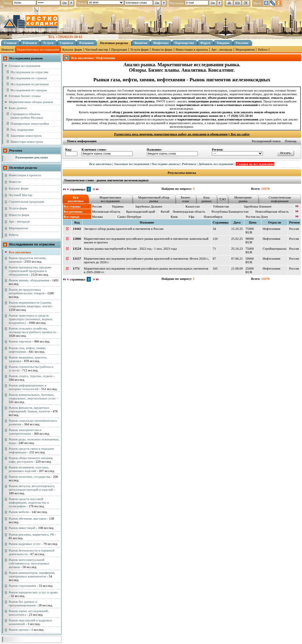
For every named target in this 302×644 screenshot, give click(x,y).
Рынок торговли (20, 341)
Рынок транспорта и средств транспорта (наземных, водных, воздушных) (31, 319)
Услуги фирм (139, 49)
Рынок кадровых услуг (25, 544)
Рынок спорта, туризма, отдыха (31, 376)
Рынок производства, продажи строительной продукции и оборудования (30, 271)
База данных (206, 199)
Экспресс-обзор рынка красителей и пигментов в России (124, 229)
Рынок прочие (19, 630)
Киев (174, 217)
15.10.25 (237, 229)
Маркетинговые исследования (38, 49)
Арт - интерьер (222, 49)
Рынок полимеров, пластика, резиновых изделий (29, 469)
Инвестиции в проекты (192, 49)
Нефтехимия (271, 229)
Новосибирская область (272, 211)
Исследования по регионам (30, 84)
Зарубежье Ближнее (258, 206)
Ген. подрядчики (22, 130)
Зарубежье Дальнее (149, 206)
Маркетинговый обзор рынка (154, 199)
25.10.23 (237, 249)
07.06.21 (237, 258)
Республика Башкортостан (230, 211)
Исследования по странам (29, 78)
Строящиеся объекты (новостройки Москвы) (27, 116)
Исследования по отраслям (29, 72)
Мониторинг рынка (243, 199)
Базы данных (18, 108)
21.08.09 (237, 268)
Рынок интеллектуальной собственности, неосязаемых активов (29, 563)
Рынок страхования (22, 586)
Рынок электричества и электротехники (25, 432)
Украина (118, 206)
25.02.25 (237, 239)
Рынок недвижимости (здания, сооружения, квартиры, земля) (30, 304)
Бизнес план (186, 199)
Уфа (191, 217)
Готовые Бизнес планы (25, 96)
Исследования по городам (29, 90)
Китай (165, 211)
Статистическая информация (280, 199)
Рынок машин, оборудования (29, 280)
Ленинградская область (189, 211)
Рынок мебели (19, 512)
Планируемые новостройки (30, 123)
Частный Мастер (20, 195)
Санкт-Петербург (129, 217)
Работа (263, 49)
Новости (8, 49)
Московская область (106, 211)
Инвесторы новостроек (27, 142)
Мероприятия (245, 49)
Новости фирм (162, 49)
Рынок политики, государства (29, 477)
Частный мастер (97, 49)
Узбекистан (221, 206)
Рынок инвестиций (22, 528)
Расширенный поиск (266, 141)
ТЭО (222, 199)
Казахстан (192, 206)
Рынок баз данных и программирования (23, 603)
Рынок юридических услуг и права (33, 592)
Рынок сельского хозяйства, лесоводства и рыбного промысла (32, 330)
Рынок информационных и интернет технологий (28, 387)
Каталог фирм (72, 49)
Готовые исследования (25, 66)
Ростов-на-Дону (257, 217)
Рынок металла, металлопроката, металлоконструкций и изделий (32, 488)
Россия (97, 206)
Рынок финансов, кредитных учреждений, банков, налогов (29, 409)
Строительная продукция (26, 202)
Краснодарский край (140, 211)
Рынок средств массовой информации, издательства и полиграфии (29, 502)
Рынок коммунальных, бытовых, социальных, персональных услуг (32, 396)
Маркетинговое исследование (110, 199)
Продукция (119, 49)
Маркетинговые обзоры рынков (31, 102)
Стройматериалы (274, 249)
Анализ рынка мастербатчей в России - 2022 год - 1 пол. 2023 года (130, 249)
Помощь (291, 141)
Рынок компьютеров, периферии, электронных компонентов (32, 574)
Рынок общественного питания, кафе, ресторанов (31, 460)
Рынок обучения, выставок (28, 518)
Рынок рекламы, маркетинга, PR (31, 534)
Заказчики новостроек (26, 136)
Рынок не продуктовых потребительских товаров (27, 291)
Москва (97, 217)
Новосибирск (213, 217)
